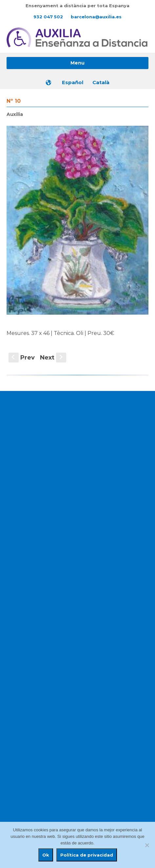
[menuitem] (73, 82)
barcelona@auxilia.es (96, 17)
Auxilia (15, 114)
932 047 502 (48, 17)
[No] (147, 845)
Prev (22, 358)
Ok (46, 855)
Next (53, 358)
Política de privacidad (87, 855)
